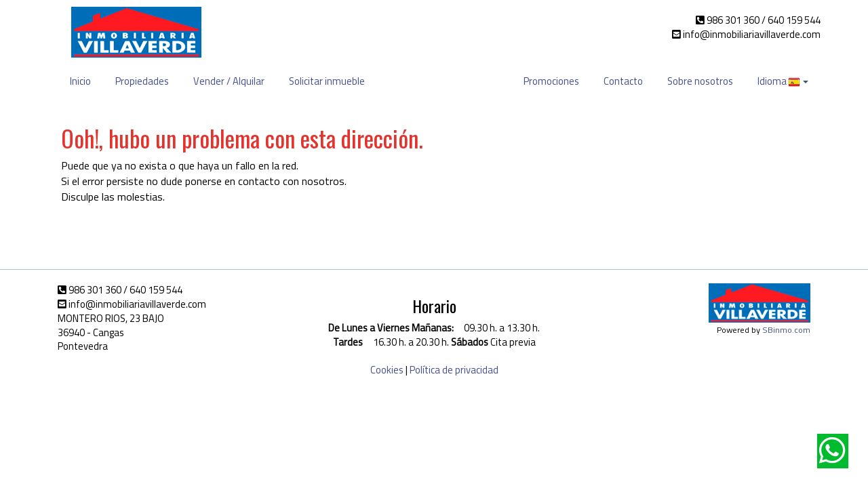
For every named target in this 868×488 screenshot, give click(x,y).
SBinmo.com (786, 330)
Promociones (551, 81)
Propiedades (142, 81)
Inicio (80, 81)
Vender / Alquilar (229, 81)
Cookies (387, 370)
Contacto (623, 81)
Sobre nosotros (700, 81)
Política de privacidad (454, 370)
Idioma (783, 81)
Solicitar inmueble (327, 81)
